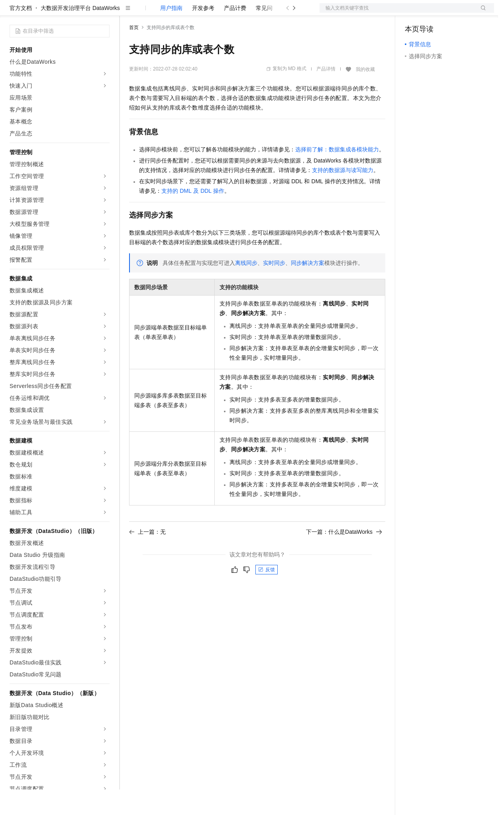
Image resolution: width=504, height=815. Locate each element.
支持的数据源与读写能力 (343, 196)
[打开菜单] (13, 13)
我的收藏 (365, 95)
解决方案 (128, 13)
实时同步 (274, 288)
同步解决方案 (308, 288)
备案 (414, 13)
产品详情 (326, 94)
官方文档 (21, 33)
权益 (153, 13)
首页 (134, 53)
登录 (481, 13)
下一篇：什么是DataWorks (344, 557)
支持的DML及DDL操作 (193, 216)
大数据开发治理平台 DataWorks (80, 33)
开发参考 (203, 33)
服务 (235, 13)
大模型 (82, 13)
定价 (172, 13)
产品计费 (235, 33)
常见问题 (267, 33)
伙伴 (216, 13)
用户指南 (171, 33)
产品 (104, 13)
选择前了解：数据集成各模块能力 (337, 175)
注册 (452, 13)
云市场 (194, 13)
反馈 (267, 595)
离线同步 (246, 288)
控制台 (433, 13)
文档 (397, 13)
